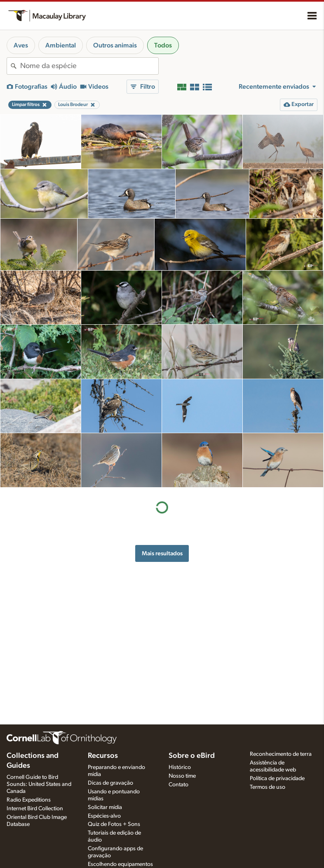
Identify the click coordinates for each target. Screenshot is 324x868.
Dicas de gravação (110, 783)
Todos (163, 45)
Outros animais (115, 45)
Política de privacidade (277, 778)
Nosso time (182, 776)
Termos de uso (268, 787)
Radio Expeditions (29, 800)
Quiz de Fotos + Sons (114, 824)
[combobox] (89, 66)
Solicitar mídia (105, 807)
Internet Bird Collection (35, 809)
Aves (21, 45)
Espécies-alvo (104, 816)
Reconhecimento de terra (281, 754)
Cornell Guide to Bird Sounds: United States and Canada (39, 784)
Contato (178, 785)
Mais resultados (162, 553)
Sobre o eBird (192, 756)
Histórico (180, 767)
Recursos (103, 756)
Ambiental (61, 45)
